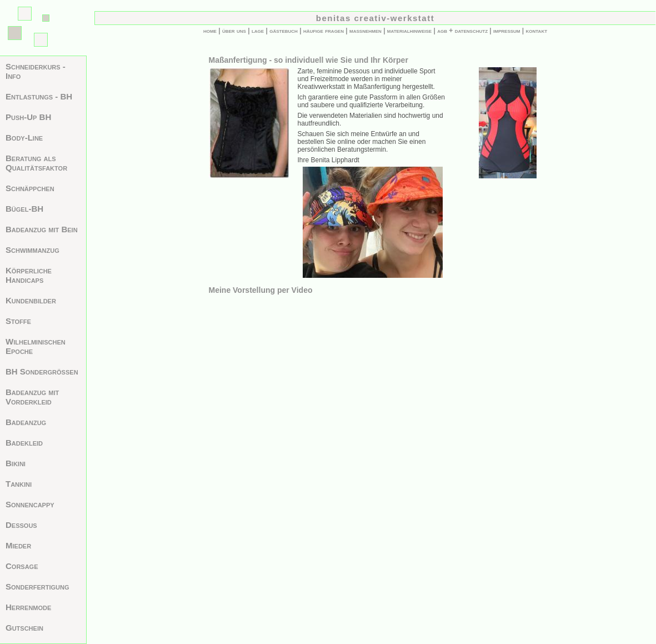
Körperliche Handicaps (29, 275)
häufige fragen (324, 31)
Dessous (21, 525)
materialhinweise (409, 31)
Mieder (18, 545)
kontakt (537, 31)
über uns (234, 31)
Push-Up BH (28, 117)
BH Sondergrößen (42, 371)
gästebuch (284, 31)
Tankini (19, 484)
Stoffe (18, 321)
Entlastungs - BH (39, 96)
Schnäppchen (30, 188)
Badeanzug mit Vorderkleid (32, 397)
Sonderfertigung (37, 586)
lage (258, 31)
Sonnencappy (30, 504)
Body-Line (24, 138)
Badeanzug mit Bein (42, 229)
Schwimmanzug (32, 250)
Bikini (16, 463)
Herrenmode (28, 607)
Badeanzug (26, 422)
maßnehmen (365, 31)
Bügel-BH (24, 209)
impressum (507, 31)
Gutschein (24, 628)
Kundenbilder (31, 300)
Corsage (22, 566)
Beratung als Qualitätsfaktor (36, 163)
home (210, 31)
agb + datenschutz (462, 31)
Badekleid (24, 443)
